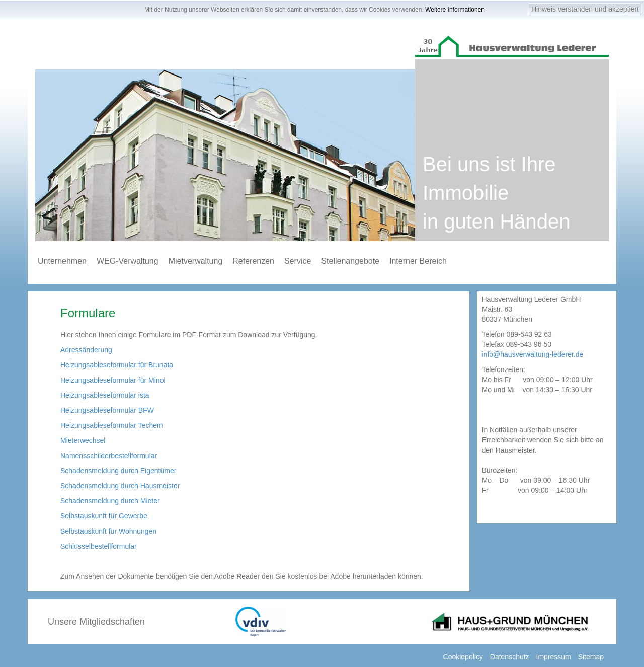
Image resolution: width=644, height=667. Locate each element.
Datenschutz (510, 657)
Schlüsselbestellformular (99, 546)
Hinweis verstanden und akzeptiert (585, 9)
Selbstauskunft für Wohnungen (108, 531)
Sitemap (591, 657)
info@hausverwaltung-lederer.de (533, 354)
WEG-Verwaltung (128, 261)
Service (298, 261)
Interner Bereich (418, 261)
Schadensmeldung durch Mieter (110, 501)
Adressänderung (86, 350)
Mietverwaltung (196, 261)
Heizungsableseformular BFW (107, 410)
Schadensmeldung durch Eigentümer (118, 471)
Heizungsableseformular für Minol (113, 380)
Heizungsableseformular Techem (112, 425)
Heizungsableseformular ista (105, 395)
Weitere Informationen (455, 10)
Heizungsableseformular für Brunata (117, 365)
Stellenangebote (350, 261)
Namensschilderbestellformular (109, 456)
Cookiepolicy (463, 657)
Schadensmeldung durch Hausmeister (120, 486)
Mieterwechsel (83, 440)
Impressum (554, 657)
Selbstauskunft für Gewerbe (104, 516)
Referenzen (253, 261)
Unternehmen (62, 261)
